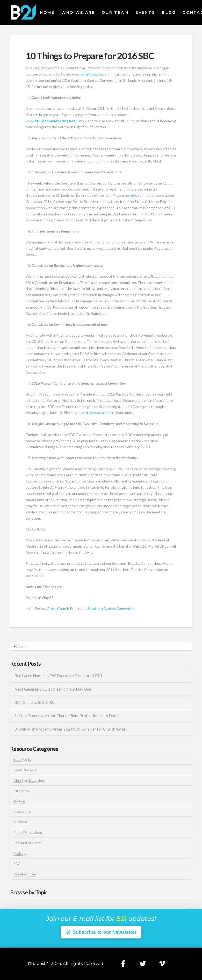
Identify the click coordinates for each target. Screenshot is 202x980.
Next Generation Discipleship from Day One (53, 689)
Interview (21, 791)
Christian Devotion (29, 780)
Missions (21, 822)
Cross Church (58, 608)
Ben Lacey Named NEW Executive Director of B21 (58, 676)
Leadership (22, 811)
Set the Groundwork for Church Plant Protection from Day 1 (67, 716)
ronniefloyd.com (91, 74)
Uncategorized (25, 874)
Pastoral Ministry (27, 843)
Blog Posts (22, 759)
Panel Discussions (28, 832)
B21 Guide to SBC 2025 (35, 702)
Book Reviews (25, 770)
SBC (17, 864)
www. (50, 121)
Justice (19, 801)
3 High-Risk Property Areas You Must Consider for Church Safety (71, 729)
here (134, 195)
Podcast (20, 853)
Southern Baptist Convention (111, 608)
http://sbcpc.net (98, 413)
